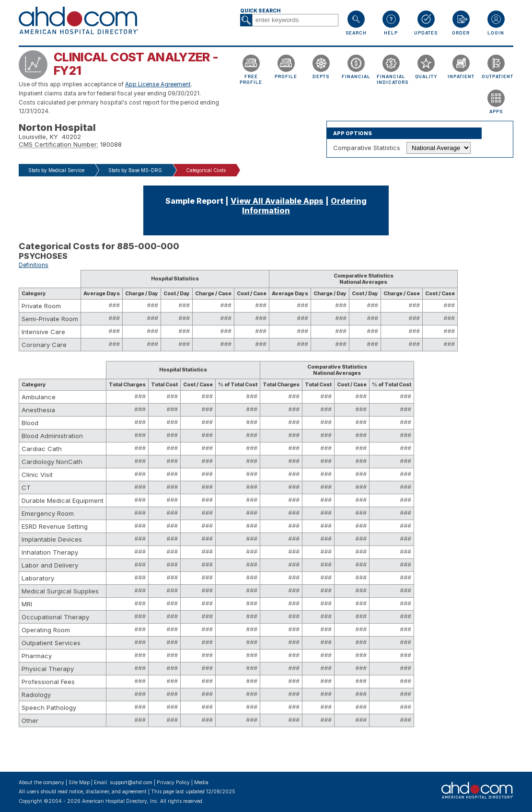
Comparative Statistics (367, 148)
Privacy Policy (173, 783)
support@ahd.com (131, 783)
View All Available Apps (277, 201)
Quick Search (260, 11)
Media (201, 783)
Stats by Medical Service (56, 170)
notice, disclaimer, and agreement (108, 792)
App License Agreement (158, 84)
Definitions (34, 265)
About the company (41, 783)
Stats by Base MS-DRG (135, 170)
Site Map (79, 783)
